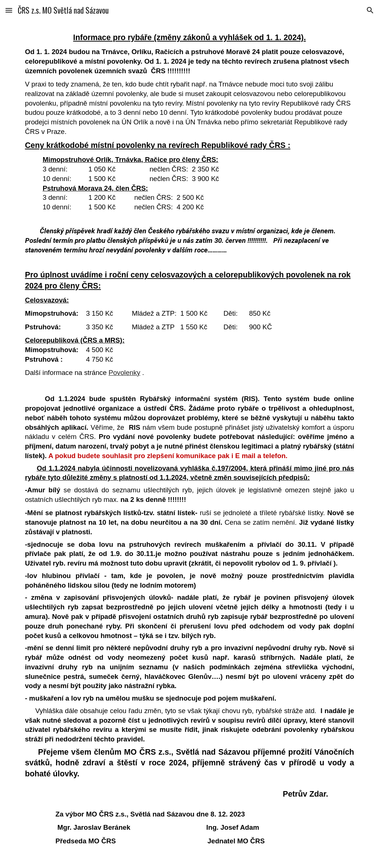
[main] (190, 444)
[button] (9, 10)
